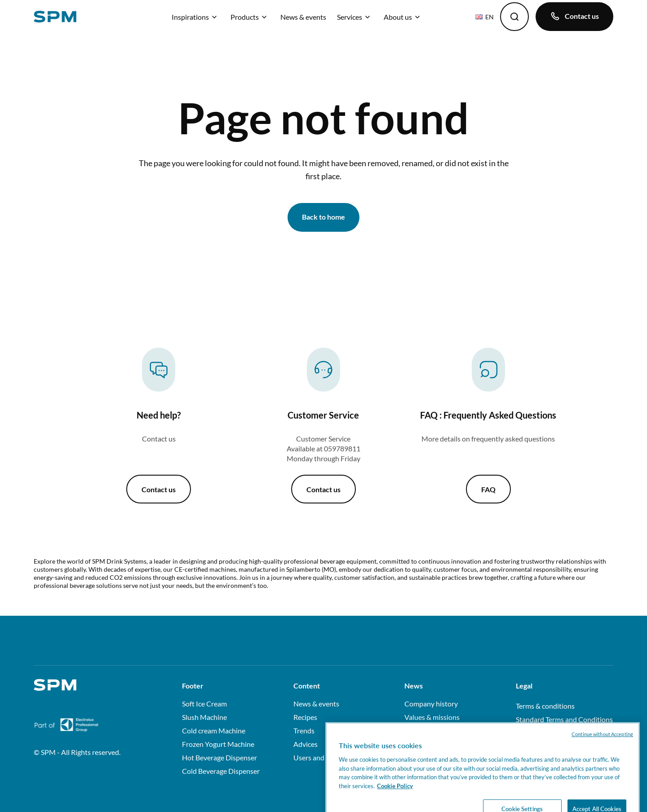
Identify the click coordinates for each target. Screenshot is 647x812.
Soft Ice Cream (204, 704)
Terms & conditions (545, 706)
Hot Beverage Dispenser (219, 757)
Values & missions (432, 717)
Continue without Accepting (602, 746)
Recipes (305, 717)
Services (355, 17)
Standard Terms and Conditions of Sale (564, 724)
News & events (303, 17)
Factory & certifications (440, 730)
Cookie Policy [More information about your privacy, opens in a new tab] (395, 797)
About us (403, 17)
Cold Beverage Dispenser (221, 771)
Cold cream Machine (214, 730)
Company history (431, 704)
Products (250, 17)
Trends (304, 730)
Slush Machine (204, 717)
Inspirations (196, 17)
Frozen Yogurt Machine (218, 744)
